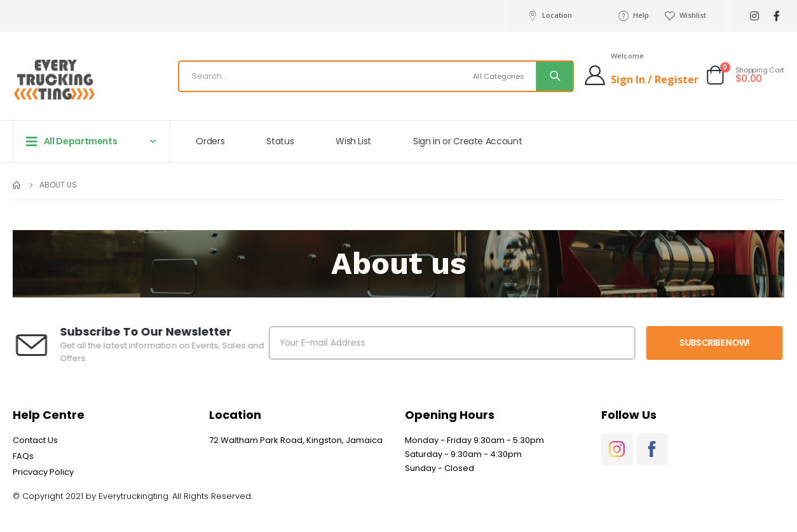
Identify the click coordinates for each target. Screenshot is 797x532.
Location (549, 15)
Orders (210, 141)
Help (633, 15)
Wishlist (685, 15)
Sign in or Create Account (467, 141)
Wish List (353, 141)
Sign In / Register (655, 79)
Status (280, 141)
